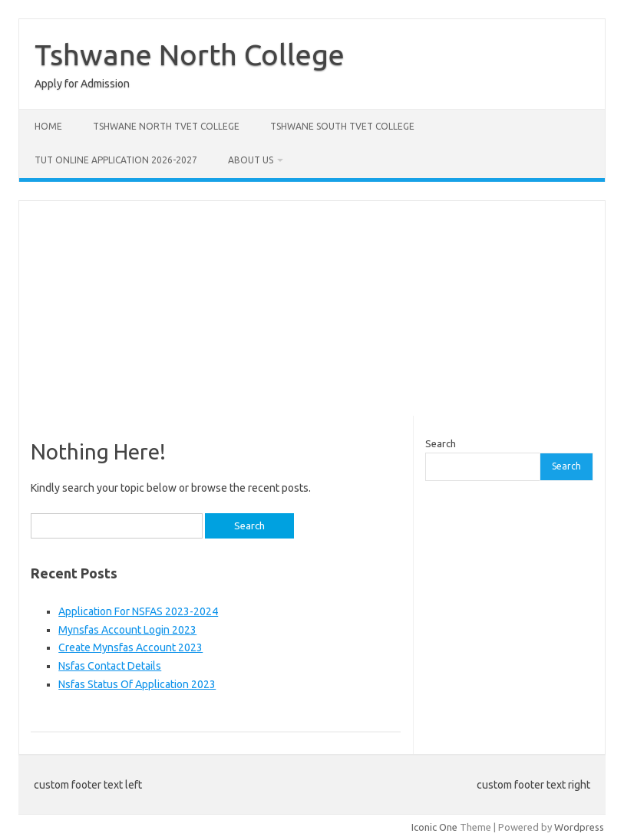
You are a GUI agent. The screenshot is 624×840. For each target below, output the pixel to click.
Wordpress (579, 827)
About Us (251, 160)
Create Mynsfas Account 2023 (130, 647)
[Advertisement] (312, 308)
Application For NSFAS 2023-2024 (138, 611)
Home (48, 126)
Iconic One (434, 827)
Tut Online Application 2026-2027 (116, 160)
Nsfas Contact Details (110, 666)
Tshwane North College (190, 54)
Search (441, 443)
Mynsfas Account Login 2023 (127, 630)
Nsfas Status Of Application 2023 (137, 684)
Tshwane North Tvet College (166, 126)
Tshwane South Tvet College (342, 126)
